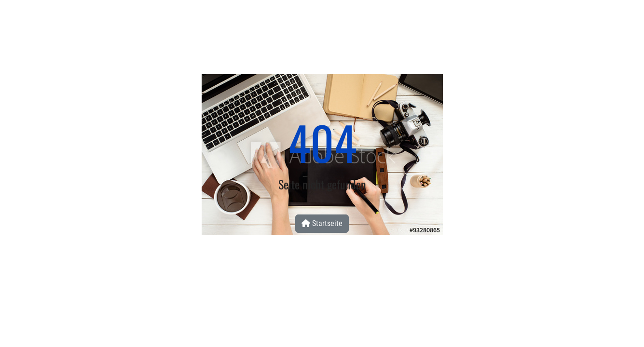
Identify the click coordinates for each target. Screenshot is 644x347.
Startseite (322, 223)
